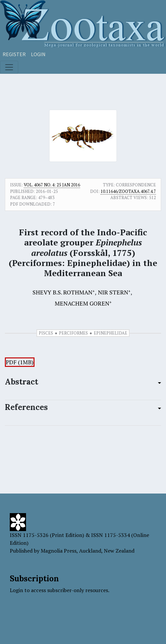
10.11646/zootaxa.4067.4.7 (128, 191)
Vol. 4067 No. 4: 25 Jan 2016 (52, 185)
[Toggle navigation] (9, 67)
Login (38, 54)
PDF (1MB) (20, 362)
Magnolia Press (59, 551)
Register (14, 54)
